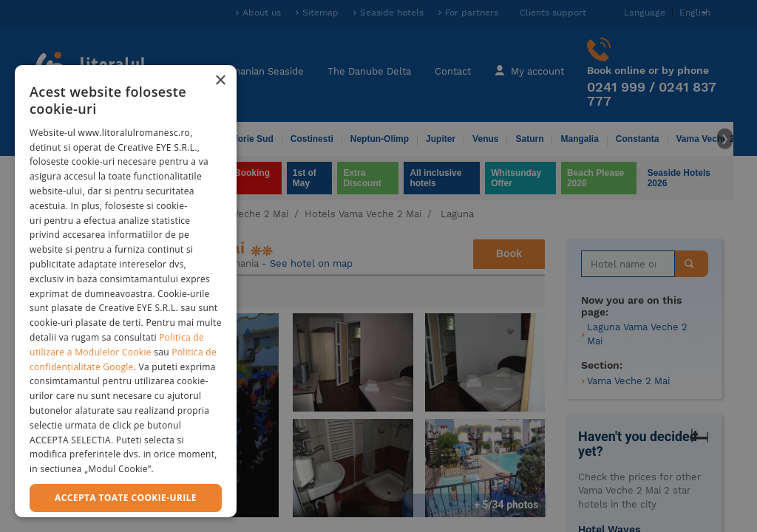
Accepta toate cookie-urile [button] (126, 498)
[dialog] (126, 291)
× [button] (220, 81)
